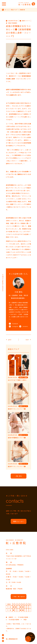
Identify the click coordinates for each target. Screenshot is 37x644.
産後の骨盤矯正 (13, 23)
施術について (26, 21)
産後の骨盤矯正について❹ (17, 438)
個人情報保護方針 (12, 639)
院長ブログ (14, 10)
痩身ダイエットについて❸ (17, 467)
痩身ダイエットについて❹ (17, 409)
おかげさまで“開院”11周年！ (18, 380)
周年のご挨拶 (23, 378)
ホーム (7, 10)
